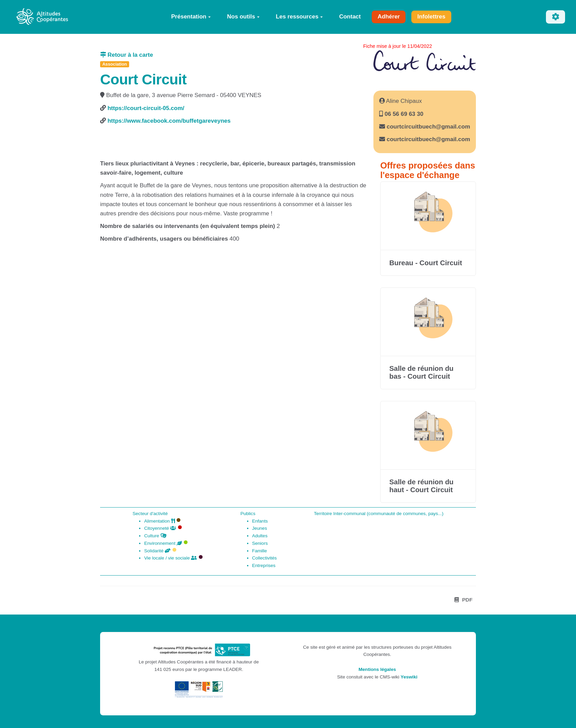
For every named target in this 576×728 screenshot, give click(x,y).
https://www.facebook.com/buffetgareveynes (169, 121)
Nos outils (243, 17)
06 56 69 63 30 (403, 114)
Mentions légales (377, 669)
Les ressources (299, 17)
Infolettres (431, 17)
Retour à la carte (127, 55)
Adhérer (389, 17)
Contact (350, 17)
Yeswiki (409, 677)
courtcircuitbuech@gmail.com (428, 127)
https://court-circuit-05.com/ (146, 108)
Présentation (191, 17)
